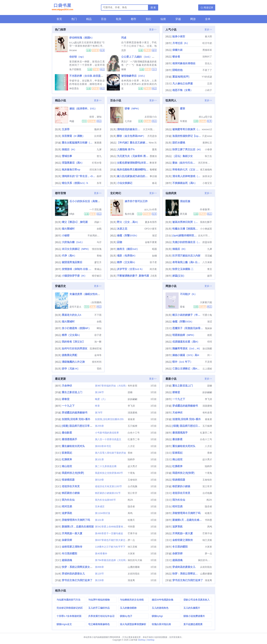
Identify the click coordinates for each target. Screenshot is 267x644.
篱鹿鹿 (98, 143)
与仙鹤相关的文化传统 (132, 600)
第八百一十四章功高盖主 (108, 439)
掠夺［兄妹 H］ (71, 369)
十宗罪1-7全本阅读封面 (69, 616)
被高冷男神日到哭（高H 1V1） (186, 222)
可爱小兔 (207, 315)
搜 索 (153, 7)
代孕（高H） (69, 256)
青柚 (99, 256)
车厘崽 (184, 121)
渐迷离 (131, 580)
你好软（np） (77, 57)
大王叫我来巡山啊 (150, 129)
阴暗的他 (177, 70)
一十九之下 (68, 406)
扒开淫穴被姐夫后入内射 (186, 256)
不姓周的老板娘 (95, 236)
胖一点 (131, 540)
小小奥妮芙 (206, 229)
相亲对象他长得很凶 (184, 63)
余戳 (99, 229)
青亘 (210, 269)
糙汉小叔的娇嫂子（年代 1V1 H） (187, 315)
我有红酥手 (206, 222)
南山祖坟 (67, 466)
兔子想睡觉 (75, 69)
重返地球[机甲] (181, 77)
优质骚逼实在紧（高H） (186, 342)
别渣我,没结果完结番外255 (109, 419)
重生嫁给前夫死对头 (73, 446)
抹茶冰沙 (207, 176)
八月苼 (131, 446)
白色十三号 (134, 433)
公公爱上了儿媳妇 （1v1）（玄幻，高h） (145, 57)
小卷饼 (208, 149)
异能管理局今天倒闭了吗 (76, 520)
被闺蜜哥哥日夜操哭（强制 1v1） (187, 129)
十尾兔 (131, 473)
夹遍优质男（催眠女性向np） (86, 294)
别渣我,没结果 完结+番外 (76, 419)
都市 (133, 19)
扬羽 (210, 276)
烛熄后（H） (69, 149)
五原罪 (66, 129)
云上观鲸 (207, 369)
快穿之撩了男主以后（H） (187, 149)
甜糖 (130, 392)
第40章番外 (101, 554)
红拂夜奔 (67, 459)
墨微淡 (153, 156)
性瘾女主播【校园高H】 (186, 229)
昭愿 (154, 249)
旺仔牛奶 (207, 43)
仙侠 (163, 19)
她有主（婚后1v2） (128, 249)
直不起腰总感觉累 (193, 624)
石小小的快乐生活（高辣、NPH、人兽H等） (95, 201)
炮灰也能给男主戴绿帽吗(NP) (133, 169)
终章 (97, 406)
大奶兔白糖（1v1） (73, 242)
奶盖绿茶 (207, 242)
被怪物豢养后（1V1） (134, 76)
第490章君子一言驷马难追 (109, 533)
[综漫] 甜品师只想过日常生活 (78, 426)
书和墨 (131, 527)
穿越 (178, 19)
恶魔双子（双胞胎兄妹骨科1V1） (188, 328)
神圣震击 (74, 88)
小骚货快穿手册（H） (74, 276)
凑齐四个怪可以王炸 (136, 201)
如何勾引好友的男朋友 (75, 348)
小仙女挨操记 (125, 183)
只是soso (207, 136)
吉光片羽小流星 (205, 236)
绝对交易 (67, 506)
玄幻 (148, 19)
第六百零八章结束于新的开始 (111, 453)
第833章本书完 (103, 446)
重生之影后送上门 (72, 392)
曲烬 (99, 176)
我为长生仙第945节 (105, 500)
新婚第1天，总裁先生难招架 (78, 526)
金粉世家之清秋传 (72, 547)
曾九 (99, 156)
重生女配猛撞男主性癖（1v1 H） (78, 143)
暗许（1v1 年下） (182, 362)
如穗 (154, 256)
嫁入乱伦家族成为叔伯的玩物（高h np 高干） (133, 176)
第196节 (99, 392)
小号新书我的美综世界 (107, 433)
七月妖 (128, 121)
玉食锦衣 (132, 480)
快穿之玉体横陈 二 (183, 269)
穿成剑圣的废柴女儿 (73, 574)
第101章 (99, 459)
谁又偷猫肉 (206, 170)
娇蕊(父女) (178, 276)
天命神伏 (67, 386)
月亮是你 (152, 136)
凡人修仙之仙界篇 (183, 83)
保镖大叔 (177, 50)
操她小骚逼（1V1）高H (186, 355)
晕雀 (182, 307)
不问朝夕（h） (188, 294)
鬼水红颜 (129, 214)
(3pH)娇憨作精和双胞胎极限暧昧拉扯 (185, 235)
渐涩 (154, 236)
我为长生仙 (68, 500)
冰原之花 (122, 229)
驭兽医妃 (67, 453)
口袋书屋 (62, 7)
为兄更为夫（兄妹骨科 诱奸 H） (133, 156)
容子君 (153, 262)
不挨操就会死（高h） (185, 183)
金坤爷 (98, 355)
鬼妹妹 (208, 328)
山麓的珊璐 (134, 567)
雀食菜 (131, 419)
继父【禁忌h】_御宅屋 (75, 222)
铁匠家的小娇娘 (71, 493)
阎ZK (130, 500)
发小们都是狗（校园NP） (76, 328)
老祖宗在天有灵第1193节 (108, 486)
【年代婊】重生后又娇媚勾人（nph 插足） (133, 143)
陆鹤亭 (131, 459)
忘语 (210, 84)
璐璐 (124, 69)
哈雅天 (131, 520)
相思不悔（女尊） (183, 90)
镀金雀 (176, 56)
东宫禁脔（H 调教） (73, 136)
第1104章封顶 (102, 513)
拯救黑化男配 (69, 355)
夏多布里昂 (151, 222)
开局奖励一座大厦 (72, 533)
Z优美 (154, 276)
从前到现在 (134, 574)
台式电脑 (132, 486)
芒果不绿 (132, 533)
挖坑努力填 (96, 170)
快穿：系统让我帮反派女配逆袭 (80, 567)
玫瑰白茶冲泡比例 (161, 624)
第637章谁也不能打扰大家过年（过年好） (117, 540)
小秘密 (66, 235)
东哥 (99, 183)
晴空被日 (97, 276)
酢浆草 (153, 163)
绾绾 (210, 342)
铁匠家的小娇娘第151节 (108, 493)
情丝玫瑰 (97, 249)
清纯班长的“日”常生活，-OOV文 (79, 176)
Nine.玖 (153, 143)
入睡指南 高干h (126, 149)
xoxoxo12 (207, 129)
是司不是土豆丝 (75, 307)
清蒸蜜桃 (132, 413)
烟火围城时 (68, 229)
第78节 (99, 413)
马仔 (99, 242)
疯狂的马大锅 (135, 560)
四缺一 (98, 222)
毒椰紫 (153, 170)
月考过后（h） (181, 43)
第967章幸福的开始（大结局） (111, 386)
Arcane (73, 50)
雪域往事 (67, 156)
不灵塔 (208, 362)
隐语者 (131, 506)
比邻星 (98, 136)
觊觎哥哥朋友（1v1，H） (187, 348)
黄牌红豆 (207, 143)
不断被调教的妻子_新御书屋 (133, 276)
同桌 (124, 38)
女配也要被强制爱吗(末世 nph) (133, 163)
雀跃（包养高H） (127, 256)
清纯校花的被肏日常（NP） (130, 129)
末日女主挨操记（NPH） (76, 249)
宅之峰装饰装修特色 (99, 624)
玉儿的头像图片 (192, 608)
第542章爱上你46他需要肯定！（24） (115, 527)
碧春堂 (66, 399)
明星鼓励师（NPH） (184, 335)
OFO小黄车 (151, 229)
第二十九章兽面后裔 (106, 466)
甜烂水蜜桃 (179, 143)
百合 (104, 19)
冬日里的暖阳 (69, 553)
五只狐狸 (132, 426)
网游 (193, 19)
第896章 (99, 567)
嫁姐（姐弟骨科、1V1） (83, 108)
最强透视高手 (69, 439)
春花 (154, 183)
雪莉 (99, 369)
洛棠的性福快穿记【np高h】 (187, 136)
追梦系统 (67, 513)
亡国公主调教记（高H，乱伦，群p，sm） (187, 369)
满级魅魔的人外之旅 (73, 362)
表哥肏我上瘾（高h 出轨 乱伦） (187, 262)
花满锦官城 (96, 348)
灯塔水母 (97, 163)
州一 (210, 355)
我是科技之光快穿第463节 (109, 473)
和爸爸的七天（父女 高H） (186, 169)
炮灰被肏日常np (71, 169)
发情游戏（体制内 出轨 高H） (78, 269)
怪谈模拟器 (68, 480)
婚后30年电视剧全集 (163, 600)
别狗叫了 (207, 57)
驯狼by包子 (126, 616)
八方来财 (207, 262)
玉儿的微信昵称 (128, 608)
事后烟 (153, 176)
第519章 (99, 480)
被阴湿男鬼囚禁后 (72, 262)
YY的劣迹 (207, 77)
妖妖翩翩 (132, 399)
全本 (208, 19)
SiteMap (142, 640)
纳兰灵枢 (132, 547)
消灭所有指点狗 (205, 163)
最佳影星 (67, 433)
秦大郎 (208, 36)
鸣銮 (72, 121)
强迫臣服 (185, 201)
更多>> (153, 30)
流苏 (124, 50)
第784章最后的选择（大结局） (111, 560)
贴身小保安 (179, 36)
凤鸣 (130, 513)
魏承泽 (98, 129)
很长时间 (97, 362)
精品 (89, 19)
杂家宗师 (67, 540)
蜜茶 (183, 108)
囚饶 (120, 242)
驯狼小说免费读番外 (194, 616)
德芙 (210, 335)
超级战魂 (67, 560)
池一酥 (98, 342)
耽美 (119, 19)
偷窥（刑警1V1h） (128, 235)
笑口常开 (132, 493)
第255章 (99, 426)
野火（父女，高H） (128, 222)
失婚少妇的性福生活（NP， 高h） (187, 242)
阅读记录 (208, 7)
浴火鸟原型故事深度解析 (133, 624)
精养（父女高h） (127, 262)
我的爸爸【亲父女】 (73, 342)
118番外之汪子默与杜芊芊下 (110, 547)
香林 (130, 453)
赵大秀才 (132, 466)
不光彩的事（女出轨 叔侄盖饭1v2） (90, 76)
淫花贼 (208, 256)
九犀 (99, 149)
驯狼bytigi (157, 616)
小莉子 (208, 90)
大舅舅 (131, 554)
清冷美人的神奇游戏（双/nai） (187, 176)
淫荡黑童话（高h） (73, 163)
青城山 (98, 269)
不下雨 (98, 315)
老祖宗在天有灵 (71, 486)
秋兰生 (208, 156)
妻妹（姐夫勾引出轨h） (185, 163)
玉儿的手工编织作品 (99, 608)
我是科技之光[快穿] (73, 473)
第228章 (99, 580)
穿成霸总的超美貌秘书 (75, 412)
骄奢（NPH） (132, 108)
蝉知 (99, 328)
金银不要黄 (151, 242)
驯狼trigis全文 (64, 624)
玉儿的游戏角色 (160, 608)
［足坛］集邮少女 (183, 156)
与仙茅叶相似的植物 (99, 600)
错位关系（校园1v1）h (75, 183)
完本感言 (100, 506)
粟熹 (154, 149)
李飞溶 (131, 406)
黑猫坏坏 (207, 50)
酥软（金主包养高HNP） (131, 136)
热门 (74, 19)
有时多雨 (132, 386)
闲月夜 (153, 269)
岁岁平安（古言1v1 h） (130, 269)
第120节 (99, 574)
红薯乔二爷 (134, 439)
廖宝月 (98, 262)
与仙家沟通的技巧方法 (68, 600)
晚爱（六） (101, 399)
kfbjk (72, 214)
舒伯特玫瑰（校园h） (82, 38)
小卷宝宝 (207, 183)
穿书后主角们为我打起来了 (77, 580)
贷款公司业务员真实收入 (197, 600)
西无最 (184, 214)
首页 (59, 19)
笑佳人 (208, 63)
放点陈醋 (207, 348)
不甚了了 (207, 70)
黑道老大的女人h (72, 315)
